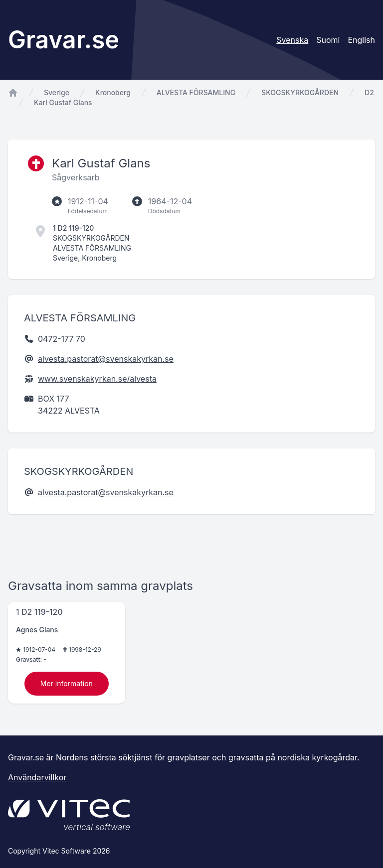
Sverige (57, 92)
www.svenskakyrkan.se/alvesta (97, 379)
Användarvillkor (37, 777)
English (361, 40)
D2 (369, 92)
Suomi (328, 40)
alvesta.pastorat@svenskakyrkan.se (106, 359)
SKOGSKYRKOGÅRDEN (300, 92)
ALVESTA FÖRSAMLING (196, 92)
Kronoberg (113, 92)
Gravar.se (64, 40)
